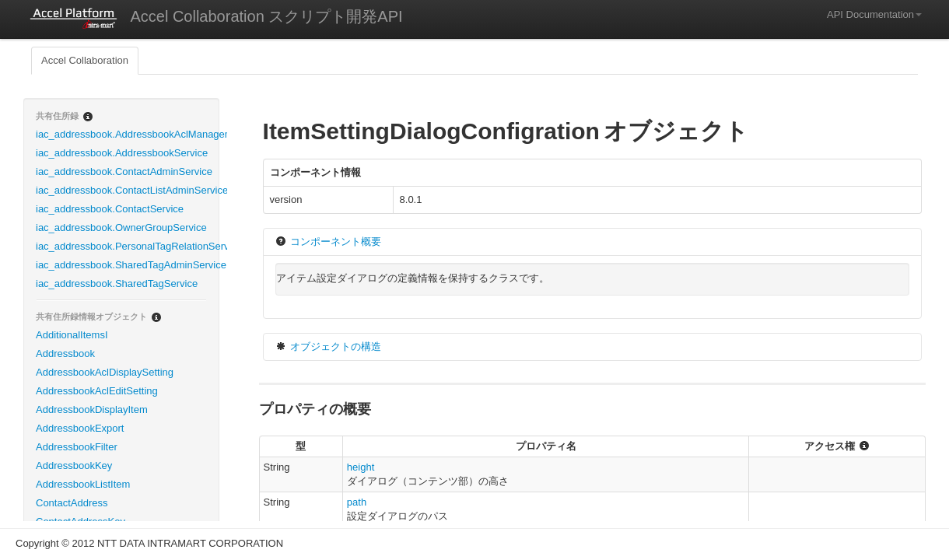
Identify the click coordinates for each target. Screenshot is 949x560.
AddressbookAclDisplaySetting (105, 372)
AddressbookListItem (83, 484)
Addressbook (65, 353)
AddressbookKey (74, 465)
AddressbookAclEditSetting (97, 391)
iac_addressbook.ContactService (110, 209)
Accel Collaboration (85, 60)
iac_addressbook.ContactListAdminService (127, 190)
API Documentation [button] (874, 14)
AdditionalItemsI (72, 335)
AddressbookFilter (77, 447)
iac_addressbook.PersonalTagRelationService (127, 246)
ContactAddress (72, 503)
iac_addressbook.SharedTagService (117, 283)
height (361, 467)
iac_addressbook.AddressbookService (122, 153)
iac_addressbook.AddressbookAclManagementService (127, 134)
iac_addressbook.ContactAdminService (124, 171)
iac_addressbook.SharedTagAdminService (127, 265)
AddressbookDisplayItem (92, 409)
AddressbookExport (80, 428)
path (357, 502)
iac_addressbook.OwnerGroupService (121, 227)
